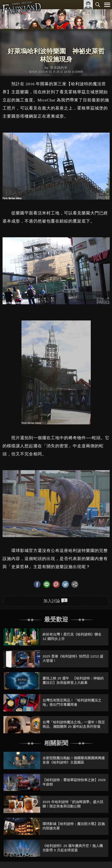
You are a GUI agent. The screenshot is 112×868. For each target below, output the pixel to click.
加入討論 (56, 601)
